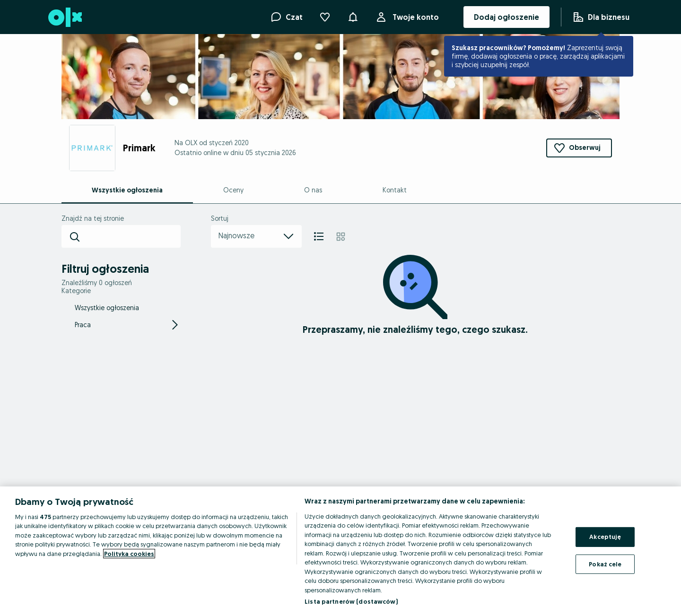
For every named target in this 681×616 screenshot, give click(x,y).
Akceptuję (605, 537)
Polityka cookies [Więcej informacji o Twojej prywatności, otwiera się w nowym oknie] (129, 554)
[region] (340, 551)
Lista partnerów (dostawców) (351, 601)
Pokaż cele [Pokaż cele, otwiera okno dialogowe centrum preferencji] (605, 564)
